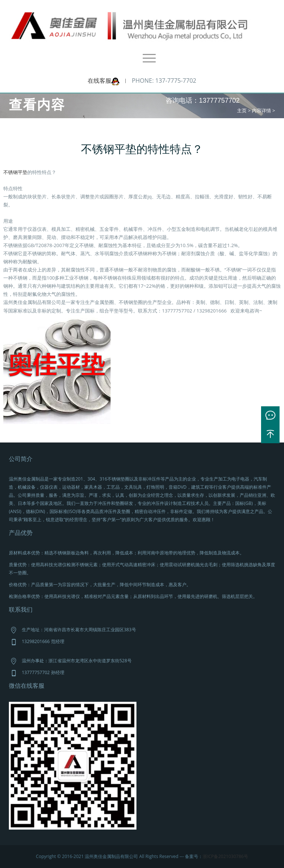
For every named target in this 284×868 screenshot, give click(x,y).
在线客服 (104, 81)
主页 (242, 110)
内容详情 (261, 110)
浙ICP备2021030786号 (225, 856)
